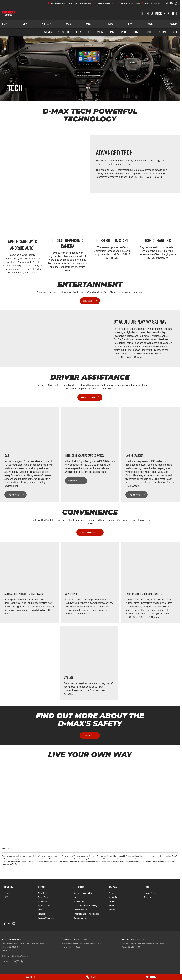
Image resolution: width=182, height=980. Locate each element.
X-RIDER (149, 32)
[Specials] (152, 977)
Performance (64, 32)
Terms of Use (149, 897)
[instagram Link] (176, 3)
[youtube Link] (171, 3)
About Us (113, 897)
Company (174, 24)
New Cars (42, 893)
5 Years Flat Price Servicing (85, 905)
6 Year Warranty (80, 910)
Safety (100, 32)
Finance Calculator (46, 918)
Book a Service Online (83, 893)
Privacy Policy (150, 893)
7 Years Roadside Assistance (86, 914)
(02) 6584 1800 (14, 947)
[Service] (91, 977)
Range (124, 32)
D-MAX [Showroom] (5, 24)
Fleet (130, 24)
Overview (48, 32)
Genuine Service (80, 918)
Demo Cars (43, 897)
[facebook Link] (167, 3)
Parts (110, 24)
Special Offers (44, 905)
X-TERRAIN (136, 32)
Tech (89, 32)
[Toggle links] (12, 961)
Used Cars (43, 901)
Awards (112, 910)
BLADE (175, 32)
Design (79, 32)
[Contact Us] (70, 3)
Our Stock (46, 24)
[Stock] (30, 977)
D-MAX (6, 893)
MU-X (5, 897)
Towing (112, 32)
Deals (68, 24)
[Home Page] (8, 14)
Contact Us (113, 893)
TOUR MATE (162, 32)
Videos (112, 905)
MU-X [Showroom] (25, 24)
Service (89, 24)
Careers (112, 901)
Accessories (79, 901)
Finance (151, 24)
